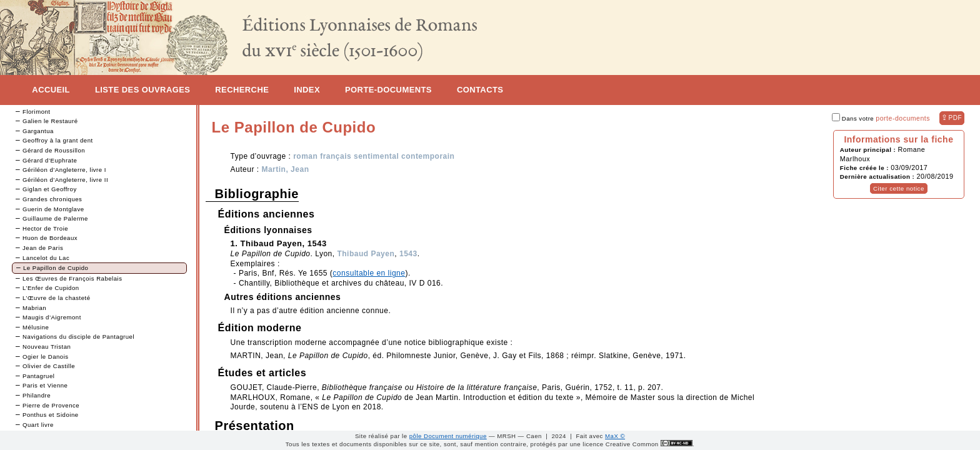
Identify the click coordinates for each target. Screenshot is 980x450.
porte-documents (903, 118)
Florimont (36, 112)
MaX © (615, 436)
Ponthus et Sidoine (51, 415)
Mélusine (36, 327)
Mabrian (34, 308)
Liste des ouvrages (142, 90)
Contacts (480, 90)
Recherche (242, 90)
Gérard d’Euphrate (50, 160)
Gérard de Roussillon (54, 150)
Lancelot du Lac (46, 258)
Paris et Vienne (45, 385)
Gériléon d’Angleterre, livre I (64, 170)
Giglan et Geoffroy (50, 189)
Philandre (37, 395)
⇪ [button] (952, 117)
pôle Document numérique (448, 436)
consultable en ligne (369, 273)
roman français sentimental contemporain (374, 156)
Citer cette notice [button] (899, 188)
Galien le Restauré (50, 121)
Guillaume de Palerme (55, 218)
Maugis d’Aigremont (52, 317)
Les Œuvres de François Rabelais (72, 278)
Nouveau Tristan (47, 347)
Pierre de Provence (51, 405)
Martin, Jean (285, 169)
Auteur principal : (869, 150)
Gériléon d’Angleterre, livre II (65, 180)
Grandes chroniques (52, 199)
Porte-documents (388, 90)
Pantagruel (38, 376)
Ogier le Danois (46, 357)
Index (307, 90)
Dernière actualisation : (878, 177)
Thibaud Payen (366, 254)
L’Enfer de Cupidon (51, 288)
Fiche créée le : (865, 168)
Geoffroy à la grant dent (58, 140)
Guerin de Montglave (53, 209)
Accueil (51, 90)
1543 (408, 254)
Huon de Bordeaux (50, 238)
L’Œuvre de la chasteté (57, 298)
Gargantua (38, 131)
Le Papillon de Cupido (56, 268)
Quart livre (38, 425)
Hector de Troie (45, 228)
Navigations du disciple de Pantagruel (78, 337)
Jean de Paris (43, 248)
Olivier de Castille (49, 366)
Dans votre (881, 118)
